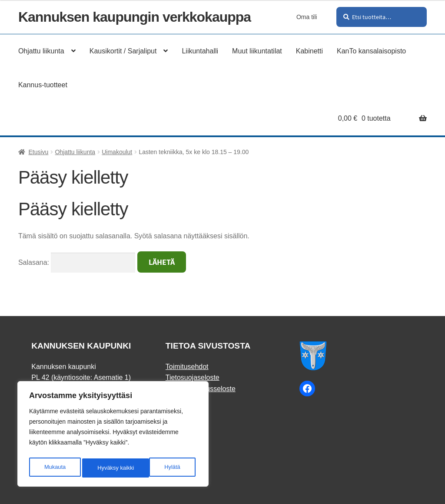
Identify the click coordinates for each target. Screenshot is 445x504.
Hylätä (105, 468)
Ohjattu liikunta (75, 152)
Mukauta (54, 468)
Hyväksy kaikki (163, 468)
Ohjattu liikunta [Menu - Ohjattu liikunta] (41, 51)
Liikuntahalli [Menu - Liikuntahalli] (200, 51)
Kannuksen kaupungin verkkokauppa (134, 17)
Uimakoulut (117, 152)
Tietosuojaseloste (193, 377)
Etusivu (38, 152)
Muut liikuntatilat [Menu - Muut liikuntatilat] (257, 51)
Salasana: (77, 262)
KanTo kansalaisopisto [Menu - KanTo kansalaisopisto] (371, 51)
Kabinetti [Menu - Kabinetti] (309, 51)
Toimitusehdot (187, 367)
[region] (113, 436)
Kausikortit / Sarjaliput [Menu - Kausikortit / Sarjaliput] (123, 51)
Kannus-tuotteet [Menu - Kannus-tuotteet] (43, 85)
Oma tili (307, 17)
